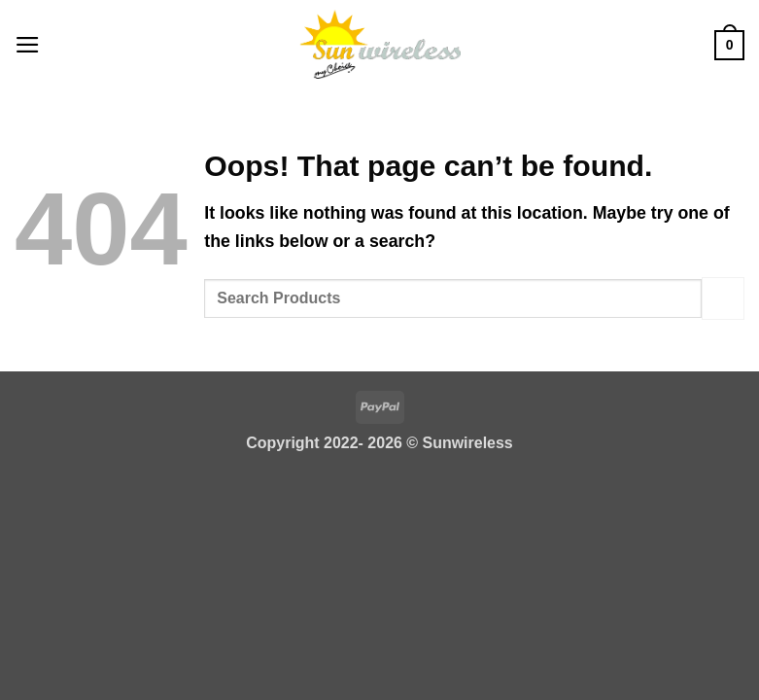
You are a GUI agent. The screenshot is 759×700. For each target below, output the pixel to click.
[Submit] (723, 298)
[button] (28, 44)
